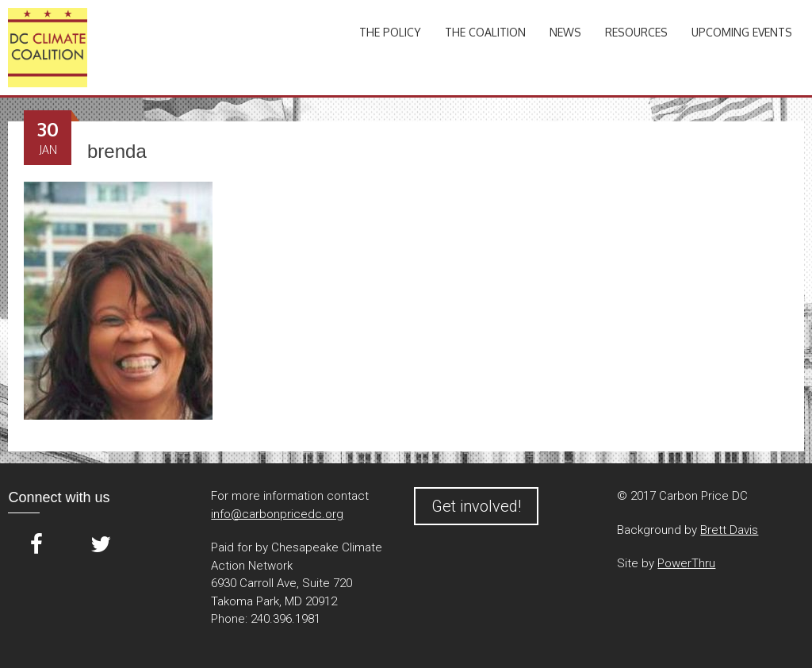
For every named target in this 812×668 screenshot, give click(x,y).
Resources (636, 32)
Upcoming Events (742, 32)
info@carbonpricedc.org (277, 514)
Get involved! (476, 506)
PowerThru (686, 563)
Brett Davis (729, 530)
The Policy (390, 32)
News (565, 32)
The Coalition (485, 32)
